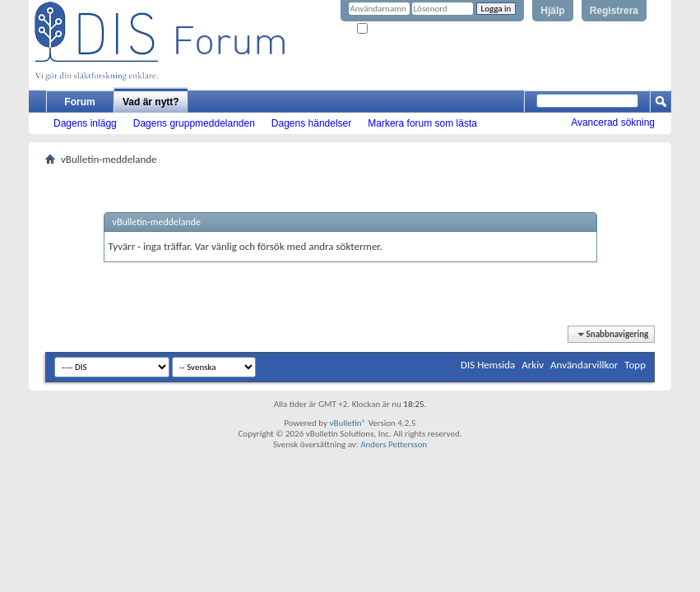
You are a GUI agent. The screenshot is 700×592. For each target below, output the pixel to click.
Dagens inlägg (85, 123)
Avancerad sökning (613, 123)
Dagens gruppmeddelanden (194, 123)
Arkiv (533, 365)
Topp (635, 365)
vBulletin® (348, 423)
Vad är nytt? (151, 102)
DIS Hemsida (488, 365)
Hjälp (552, 11)
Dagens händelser (311, 123)
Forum (79, 102)
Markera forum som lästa (422, 123)
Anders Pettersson (394, 444)
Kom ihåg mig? (391, 29)
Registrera (614, 11)
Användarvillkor (584, 365)
